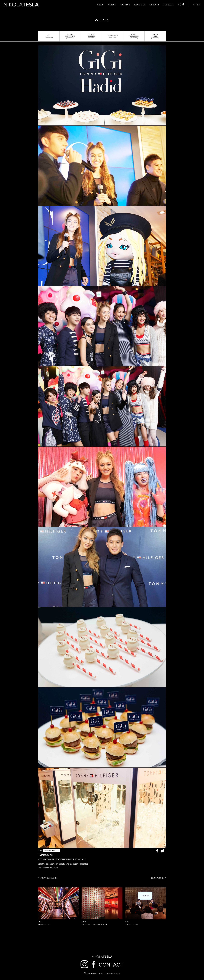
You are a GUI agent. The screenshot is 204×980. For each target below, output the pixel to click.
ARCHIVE (125, 5)
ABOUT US (140, 5)
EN (199, 5)
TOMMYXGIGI (47, 868)
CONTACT (168, 5)
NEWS (100, 5)
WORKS (112, 5)
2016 (56, 868)
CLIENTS (154, 5)
